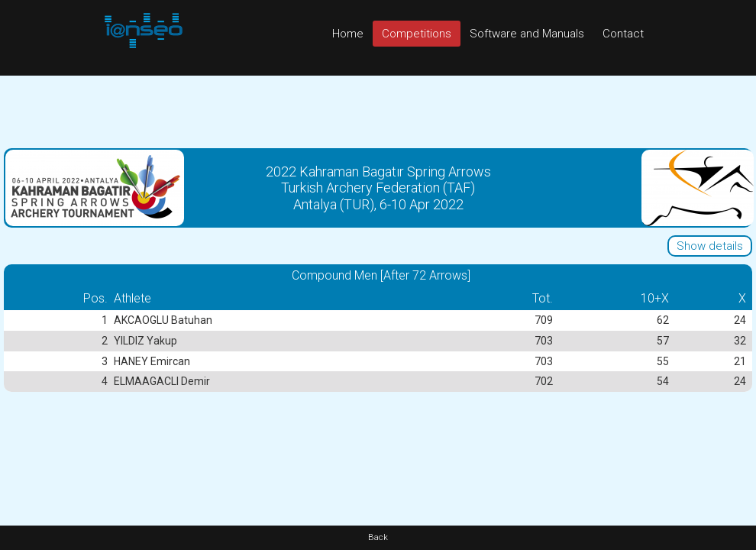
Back (378, 537)
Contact (623, 34)
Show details (710, 246)
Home (348, 34)
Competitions (417, 34)
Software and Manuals (527, 34)
